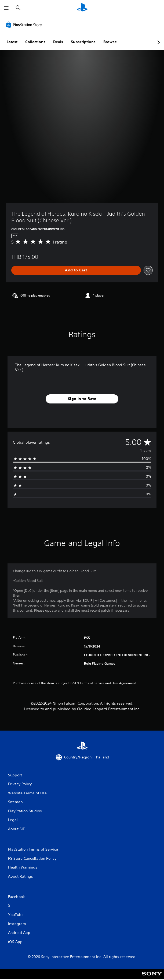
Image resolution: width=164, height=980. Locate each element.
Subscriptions (83, 42)
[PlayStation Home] (82, 8)
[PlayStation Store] (25, 25)
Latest (12, 42)
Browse (110, 42)
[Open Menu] (6, 8)
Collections (35, 42)
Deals (58, 42)
